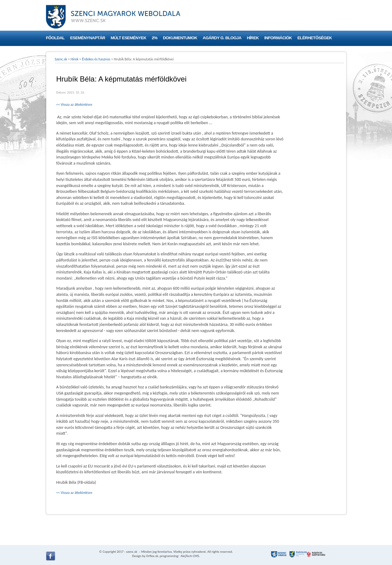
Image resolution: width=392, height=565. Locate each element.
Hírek (253, 38)
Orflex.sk (152, 556)
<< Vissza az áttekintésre (74, 105)
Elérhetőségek (315, 38)
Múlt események (128, 38)
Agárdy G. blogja (222, 38)
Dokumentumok (180, 38)
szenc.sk (132, 552)
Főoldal (55, 38)
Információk (278, 38)
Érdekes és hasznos (96, 59)
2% (155, 38)
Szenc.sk (61, 59)
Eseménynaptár (88, 38)
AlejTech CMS (189, 556)
